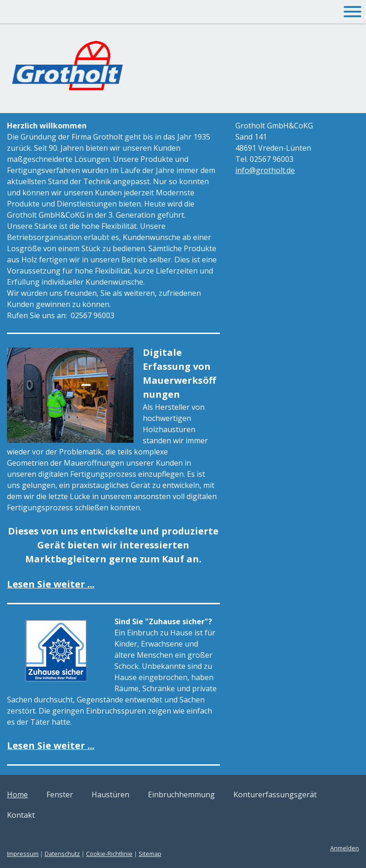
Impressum (23, 854)
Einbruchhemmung (181, 795)
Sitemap (150, 854)
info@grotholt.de (265, 170)
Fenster (60, 795)
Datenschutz (62, 854)
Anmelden (345, 848)
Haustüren (110, 795)
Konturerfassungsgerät (275, 795)
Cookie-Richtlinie (109, 854)
